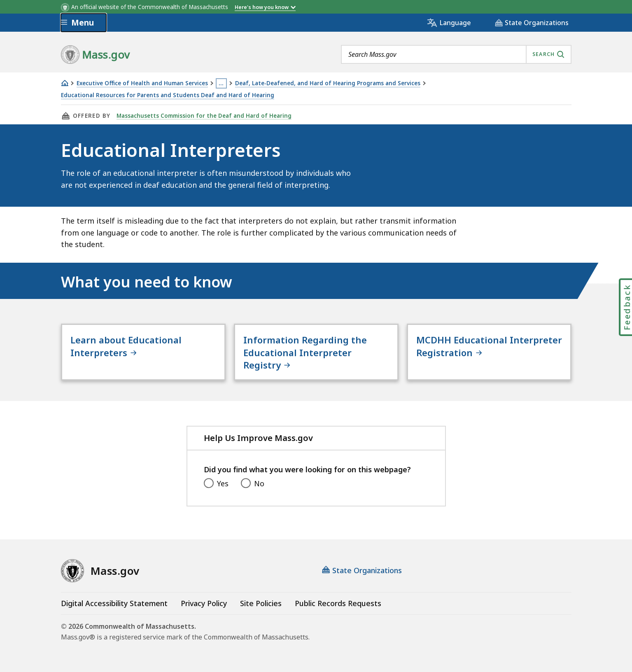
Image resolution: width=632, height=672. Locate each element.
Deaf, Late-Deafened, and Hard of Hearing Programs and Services (328, 83)
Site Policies (261, 603)
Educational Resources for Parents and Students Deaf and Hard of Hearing (168, 95)
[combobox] (456, 54)
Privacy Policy (204, 603)
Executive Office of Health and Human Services (142, 83)
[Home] (65, 83)
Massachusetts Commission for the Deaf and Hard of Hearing (204, 116)
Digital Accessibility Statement (114, 603)
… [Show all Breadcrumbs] (221, 83)
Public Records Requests (338, 603)
